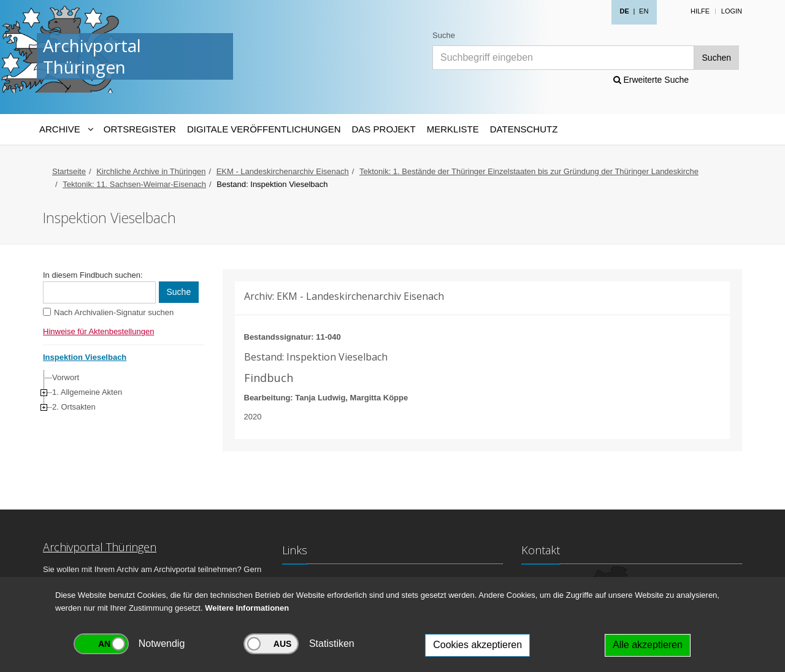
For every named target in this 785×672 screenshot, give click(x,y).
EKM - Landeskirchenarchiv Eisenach (283, 171)
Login (732, 11)
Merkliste (453, 129)
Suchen (717, 58)
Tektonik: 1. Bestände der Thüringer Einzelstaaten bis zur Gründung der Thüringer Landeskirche (529, 171)
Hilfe (700, 11)
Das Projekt (384, 129)
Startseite (69, 171)
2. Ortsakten (74, 407)
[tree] (121, 392)
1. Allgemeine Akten (87, 392)
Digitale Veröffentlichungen (264, 129)
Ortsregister (140, 129)
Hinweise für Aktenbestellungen (98, 331)
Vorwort (66, 377)
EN (644, 11)
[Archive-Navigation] (66, 129)
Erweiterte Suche (651, 80)
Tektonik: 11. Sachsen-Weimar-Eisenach (134, 184)
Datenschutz (524, 129)
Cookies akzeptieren (477, 645)
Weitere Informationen (247, 608)
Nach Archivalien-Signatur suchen (114, 312)
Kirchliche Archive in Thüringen (151, 171)
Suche (444, 35)
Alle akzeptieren (648, 645)
